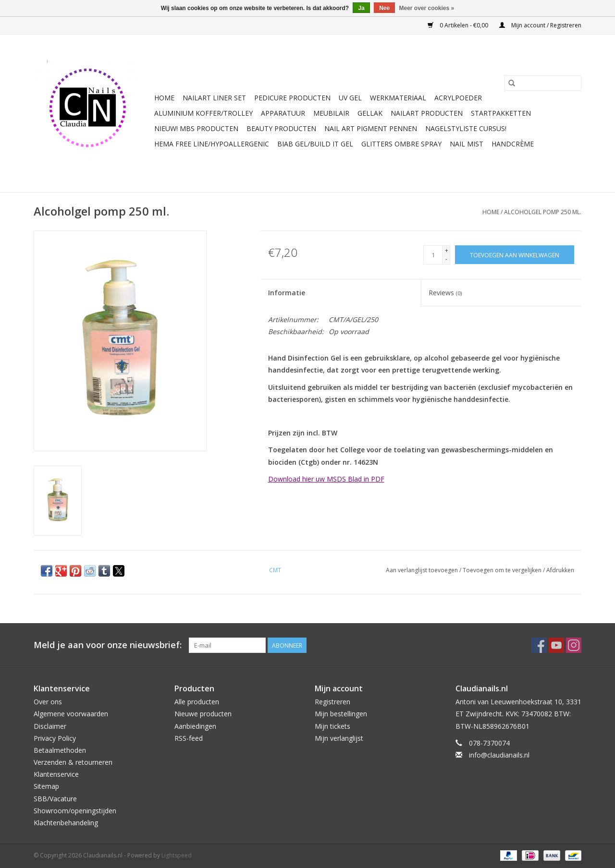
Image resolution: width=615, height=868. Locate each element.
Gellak (370, 113)
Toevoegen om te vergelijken (503, 570)
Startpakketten (501, 113)
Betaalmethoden (60, 750)
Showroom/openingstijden (75, 811)
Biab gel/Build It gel (315, 144)
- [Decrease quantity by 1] (446, 259)
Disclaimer (50, 726)
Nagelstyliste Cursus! (466, 128)
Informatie (287, 293)
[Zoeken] (543, 83)
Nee (384, 8)
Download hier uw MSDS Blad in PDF (326, 479)
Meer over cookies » (427, 8)
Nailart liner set (214, 98)
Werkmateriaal (398, 98)
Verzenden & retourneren (73, 762)
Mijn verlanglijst (339, 738)
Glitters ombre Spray (401, 144)
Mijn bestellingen (341, 714)
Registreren (332, 702)
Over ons (48, 702)
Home (164, 98)
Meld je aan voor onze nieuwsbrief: (108, 645)
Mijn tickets (332, 726)
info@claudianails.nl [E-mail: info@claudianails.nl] (499, 755)
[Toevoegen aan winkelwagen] (515, 255)
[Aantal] (433, 255)
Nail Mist (467, 144)
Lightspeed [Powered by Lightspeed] (177, 855)
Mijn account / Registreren (540, 25)
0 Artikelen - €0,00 (459, 25)
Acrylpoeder (458, 98)
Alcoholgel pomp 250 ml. (543, 212)
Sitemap (46, 786)
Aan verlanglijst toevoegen (423, 570)
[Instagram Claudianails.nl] (574, 645)
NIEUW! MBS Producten (196, 128)
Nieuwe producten (203, 714)
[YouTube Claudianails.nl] (556, 645)
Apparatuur (283, 113)
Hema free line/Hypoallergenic (212, 144)
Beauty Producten (281, 128)
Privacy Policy (55, 738)
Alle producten (197, 702)
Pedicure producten (292, 98)
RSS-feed (189, 738)
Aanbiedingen (195, 726)
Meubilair (331, 113)
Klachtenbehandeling (66, 823)
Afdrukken (560, 570)
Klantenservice (56, 774)
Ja (361, 8)
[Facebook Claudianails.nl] (539, 645)
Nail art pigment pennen (371, 128)
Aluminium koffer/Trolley (203, 113)
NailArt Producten (427, 113)
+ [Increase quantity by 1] (447, 250)
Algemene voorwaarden (71, 714)
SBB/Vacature (55, 799)
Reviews (445, 293)
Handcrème (513, 144)
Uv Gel (350, 98)
